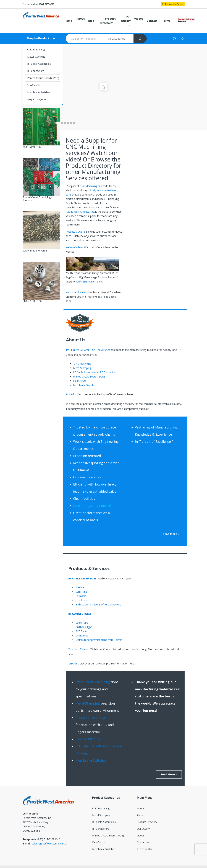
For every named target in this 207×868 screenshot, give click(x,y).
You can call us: (38, 4)
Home (68, 21)
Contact (152, 21)
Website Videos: (75, 247)
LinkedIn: (72, 394)
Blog (91, 21)
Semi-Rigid (81, 592)
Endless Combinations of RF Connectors (98, 604)
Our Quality (126, 19)
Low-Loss (81, 600)
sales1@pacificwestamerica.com (50, 843)
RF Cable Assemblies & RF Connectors (95, 372)
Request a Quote (37, 99)
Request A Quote (172, 4)
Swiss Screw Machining (93, 682)
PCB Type (81, 631)
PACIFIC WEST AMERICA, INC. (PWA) (88, 350)
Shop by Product (38, 38)
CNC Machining (36, 49)
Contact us (143, 842)
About (81, 19)
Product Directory (108, 21)
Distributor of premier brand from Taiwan (99, 640)
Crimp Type (82, 635)
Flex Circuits (80, 381)
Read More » (171, 534)
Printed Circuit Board (91, 718)
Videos (139, 19)
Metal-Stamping (88, 703)
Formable (81, 596)
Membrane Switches (39, 92)
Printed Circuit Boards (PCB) (43, 78)
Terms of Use (145, 849)
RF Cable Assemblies (39, 64)
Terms (166, 21)
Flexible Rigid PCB (89, 739)
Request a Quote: (76, 232)
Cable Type (82, 623)
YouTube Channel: (77, 292)
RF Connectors (35, 71)
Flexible (80, 587)
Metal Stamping (36, 57)
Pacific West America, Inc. (80, 212)
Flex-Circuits (33, 85)
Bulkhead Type (84, 627)
